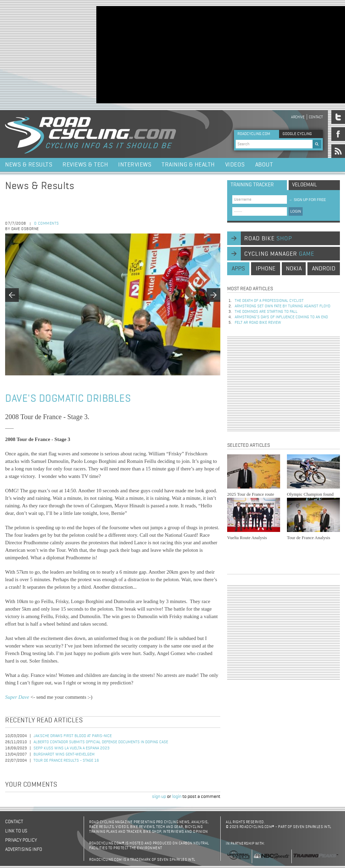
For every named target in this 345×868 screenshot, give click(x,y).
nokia (294, 269)
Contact (316, 117)
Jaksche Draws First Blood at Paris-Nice (73, 736)
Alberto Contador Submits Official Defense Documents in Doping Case (101, 742)
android (324, 269)
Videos (235, 165)
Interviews (135, 165)
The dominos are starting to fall (266, 312)
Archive (298, 117)
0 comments (47, 224)
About (264, 165)
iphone (266, 269)
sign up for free (307, 200)
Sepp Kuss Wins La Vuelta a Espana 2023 (72, 748)
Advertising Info (24, 850)
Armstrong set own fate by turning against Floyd (282, 306)
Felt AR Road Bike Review (258, 323)
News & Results (29, 165)
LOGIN (296, 211)
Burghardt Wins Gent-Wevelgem (64, 755)
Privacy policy (21, 840)
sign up (159, 797)
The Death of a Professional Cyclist (269, 301)
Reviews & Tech (85, 165)
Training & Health (188, 165)
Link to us (16, 831)
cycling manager (279, 254)
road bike (268, 239)
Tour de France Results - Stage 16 (66, 761)
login (177, 797)
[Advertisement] (219, 54)
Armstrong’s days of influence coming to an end (281, 317)
